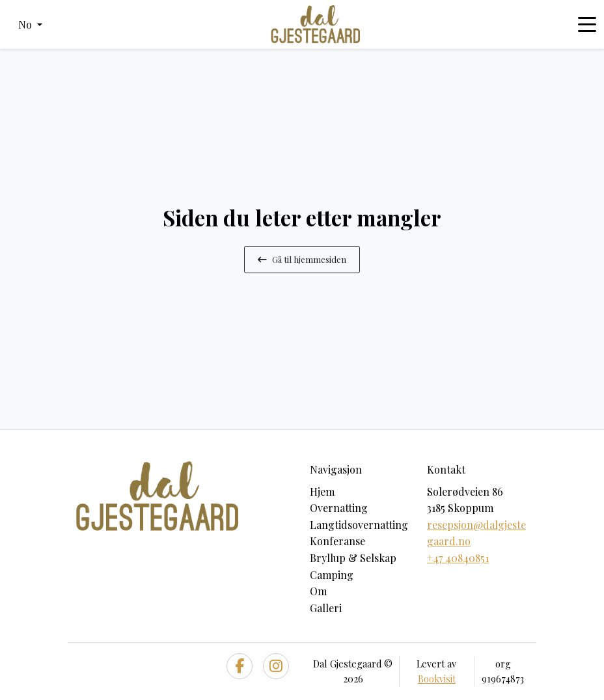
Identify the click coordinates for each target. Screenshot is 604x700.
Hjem (322, 491)
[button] (30, 25)
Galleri (326, 608)
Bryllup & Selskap (353, 558)
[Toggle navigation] (587, 25)
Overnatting (339, 508)
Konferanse (337, 541)
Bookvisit (437, 679)
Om (318, 591)
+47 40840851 (458, 558)
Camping (332, 575)
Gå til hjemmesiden (302, 259)
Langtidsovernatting (359, 525)
